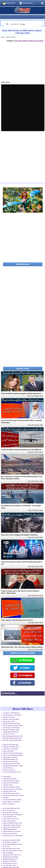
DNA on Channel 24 (9, 800)
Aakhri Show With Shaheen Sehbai (13, 791)
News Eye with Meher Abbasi (11, 783)
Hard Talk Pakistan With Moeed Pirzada (12, 734)
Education (6, 793)
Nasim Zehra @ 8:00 (9, 817)
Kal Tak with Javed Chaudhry (11, 777)
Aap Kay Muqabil (8, 849)
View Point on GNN (9, 730)
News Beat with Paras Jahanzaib (13, 785)
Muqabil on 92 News (9, 713)
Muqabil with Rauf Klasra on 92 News (12, 851)
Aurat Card (6, 842)
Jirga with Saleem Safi (9, 787)
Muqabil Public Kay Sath (10, 855)
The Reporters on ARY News (11, 724)
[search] (22, 20)
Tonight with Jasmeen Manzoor (12, 821)
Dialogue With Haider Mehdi (11, 726)
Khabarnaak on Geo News (11, 757)
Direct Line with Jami (9, 806)
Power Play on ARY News (10, 745)
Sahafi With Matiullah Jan (10, 755)
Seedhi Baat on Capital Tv (11, 838)
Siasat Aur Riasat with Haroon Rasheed (12, 720)
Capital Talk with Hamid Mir (11, 728)
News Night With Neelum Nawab (12, 840)
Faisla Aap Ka (7, 772)
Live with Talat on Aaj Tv (10, 861)
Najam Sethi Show (8, 747)
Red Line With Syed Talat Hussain (13, 749)
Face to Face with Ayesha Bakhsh (13, 751)
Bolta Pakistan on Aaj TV (10, 859)
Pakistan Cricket (8, 781)
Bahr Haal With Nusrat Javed (11, 844)
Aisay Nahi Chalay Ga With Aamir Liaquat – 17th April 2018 (22, 28)
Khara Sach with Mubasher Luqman (11, 779)
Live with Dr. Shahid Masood (11, 709)
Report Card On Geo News (11, 815)
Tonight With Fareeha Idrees (11, 789)
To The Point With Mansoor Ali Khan (12, 768)
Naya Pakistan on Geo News (11, 798)
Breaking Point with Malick (11, 853)
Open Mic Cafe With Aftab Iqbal (12, 736)
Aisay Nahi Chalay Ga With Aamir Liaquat (29, 37)
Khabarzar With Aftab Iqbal (11, 743)
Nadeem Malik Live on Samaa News (12, 828)
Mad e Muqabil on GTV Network (12, 711)
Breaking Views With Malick (11, 715)
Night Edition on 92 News (10, 753)
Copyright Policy (28, 3)
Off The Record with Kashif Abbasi (13, 721)
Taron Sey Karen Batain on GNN (12, 846)
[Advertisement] (23, 60)
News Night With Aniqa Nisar (11, 804)
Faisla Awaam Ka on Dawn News (13, 832)
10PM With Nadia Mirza (10, 825)
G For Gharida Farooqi (10, 813)
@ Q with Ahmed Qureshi (10, 808)
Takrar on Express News (10, 829)
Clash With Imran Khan (10, 775)
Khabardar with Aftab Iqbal (11, 741)
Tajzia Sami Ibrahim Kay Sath (12, 760)
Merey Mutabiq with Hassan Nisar (13, 732)
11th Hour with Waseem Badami (12, 796)
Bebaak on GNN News (10, 857)
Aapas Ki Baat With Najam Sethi (12, 819)
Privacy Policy (11, 3)
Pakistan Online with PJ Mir (11, 863)
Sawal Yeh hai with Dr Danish (12, 823)
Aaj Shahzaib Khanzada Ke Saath (13, 762)
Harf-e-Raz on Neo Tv (9, 766)
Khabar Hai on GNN (9, 717)
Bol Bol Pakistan (8, 764)
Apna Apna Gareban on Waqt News (12, 836)
